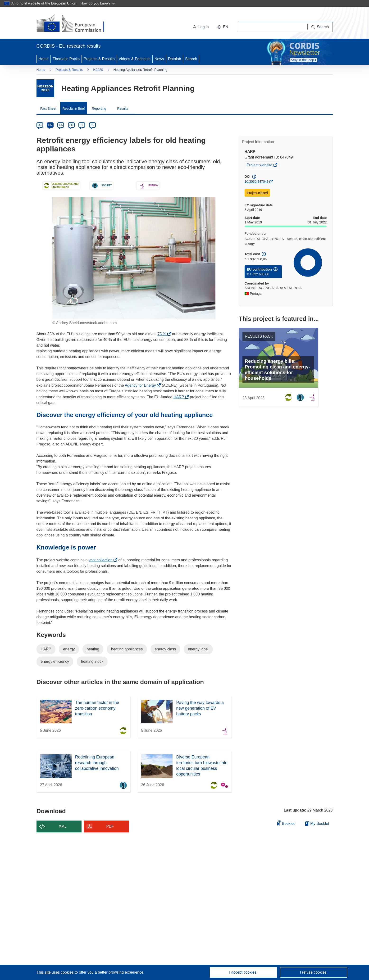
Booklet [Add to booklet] (286, 823)
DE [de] (40, 125)
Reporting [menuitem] (99, 109)
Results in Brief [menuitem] (74, 109)
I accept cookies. (243, 972)
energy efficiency (55, 661)
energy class (165, 649)
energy (69, 649)
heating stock (92, 661)
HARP (180, 397)
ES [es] (61, 125)
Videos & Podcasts (135, 59)
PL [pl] (92, 125)
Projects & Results (99, 59)
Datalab (175, 59)
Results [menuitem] (123, 109)
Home (44, 59)
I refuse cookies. (314, 972)
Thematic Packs (66, 59)
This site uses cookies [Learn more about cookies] (56, 972)
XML (63, 826)
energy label (198, 649)
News (159, 59)
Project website (260, 166)
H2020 (98, 70)
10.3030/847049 (257, 181)
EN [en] (50, 125)
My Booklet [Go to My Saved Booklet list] (317, 823)
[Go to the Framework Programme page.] (45, 88)
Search (191, 59)
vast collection (102, 560)
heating (93, 649)
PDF (110, 826)
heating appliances (127, 649)
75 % (163, 334)
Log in (201, 27)
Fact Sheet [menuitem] (48, 109)
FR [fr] (71, 125)
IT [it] (82, 125)
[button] (223, 27)
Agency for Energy (141, 385)
